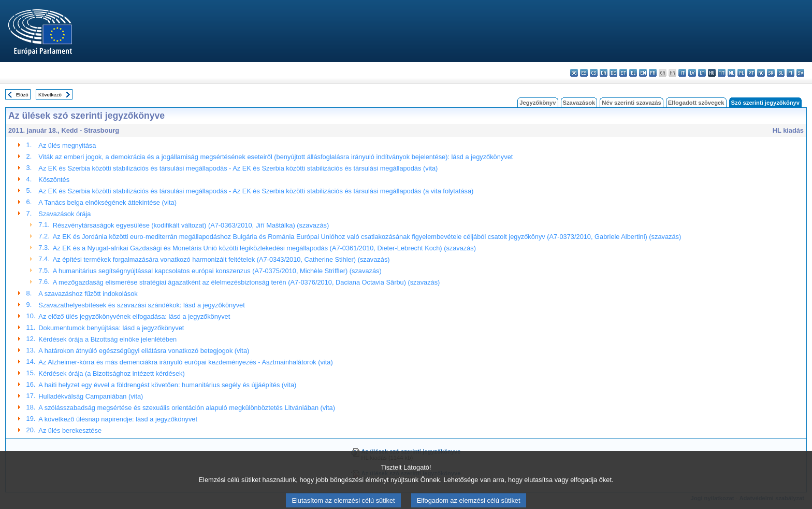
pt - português (751, 73)
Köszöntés (54, 180)
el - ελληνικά (633, 73)
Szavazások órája (64, 214)
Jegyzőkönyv (538, 103)
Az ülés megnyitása (67, 145)
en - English (643, 73)
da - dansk (604, 73)
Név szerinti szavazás (631, 103)
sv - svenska (800, 73)
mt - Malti (722, 73)
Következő (50, 95)
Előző (22, 95)
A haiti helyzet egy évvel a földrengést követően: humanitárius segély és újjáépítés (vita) (167, 385)
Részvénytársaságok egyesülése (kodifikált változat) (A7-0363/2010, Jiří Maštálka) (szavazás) (191, 225)
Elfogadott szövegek (696, 103)
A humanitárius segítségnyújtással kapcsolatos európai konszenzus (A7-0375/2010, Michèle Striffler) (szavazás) (217, 271)
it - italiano (682, 73)
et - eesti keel (623, 73)
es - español (584, 73)
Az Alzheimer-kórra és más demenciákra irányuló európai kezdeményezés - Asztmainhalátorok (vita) (185, 362)
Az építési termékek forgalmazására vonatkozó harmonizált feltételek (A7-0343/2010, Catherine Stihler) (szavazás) (221, 259)
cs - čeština (594, 73)
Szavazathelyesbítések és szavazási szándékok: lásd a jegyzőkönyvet (141, 305)
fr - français (653, 73)
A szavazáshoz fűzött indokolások (88, 294)
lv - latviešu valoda (692, 73)
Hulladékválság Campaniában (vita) (91, 396)
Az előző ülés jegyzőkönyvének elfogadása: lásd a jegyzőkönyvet (134, 316)
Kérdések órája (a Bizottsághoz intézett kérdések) (111, 373)
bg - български (574, 73)
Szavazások (579, 103)
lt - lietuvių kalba (702, 73)
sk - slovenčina (771, 73)
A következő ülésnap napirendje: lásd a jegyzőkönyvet (118, 419)
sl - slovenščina (781, 73)
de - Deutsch (613, 73)
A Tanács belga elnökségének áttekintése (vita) (107, 202)
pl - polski (741, 73)
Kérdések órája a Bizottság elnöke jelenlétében (107, 339)
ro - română (761, 73)
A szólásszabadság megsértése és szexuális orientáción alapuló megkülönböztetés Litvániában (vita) (187, 408)
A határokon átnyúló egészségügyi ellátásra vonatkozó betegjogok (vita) (144, 351)
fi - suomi (791, 73)
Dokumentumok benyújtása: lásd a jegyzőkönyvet (111, 328)
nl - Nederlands (731, 73)
